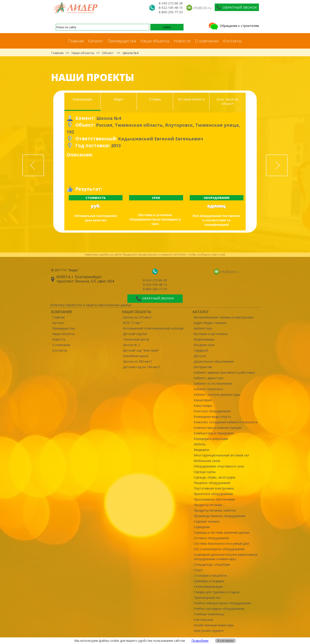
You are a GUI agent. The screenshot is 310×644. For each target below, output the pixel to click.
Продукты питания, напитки (215, 510)
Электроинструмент (209, 631)
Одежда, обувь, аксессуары (214, 477)
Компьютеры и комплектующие (218, 428)
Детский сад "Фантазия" (141, 350)
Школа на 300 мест (137, 361)
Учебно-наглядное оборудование (219, 609)
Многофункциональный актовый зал (221, 455)
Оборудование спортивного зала (219, 466)
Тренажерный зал (207, 598)
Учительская (203, 620)
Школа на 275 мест (137, 317)
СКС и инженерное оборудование (219, 549)
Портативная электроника (214, 488)
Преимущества (122, 41)
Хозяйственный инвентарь (214, 625)
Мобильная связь (207, 461)
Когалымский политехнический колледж (153, 328)
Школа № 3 (131, 345)
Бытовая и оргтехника (211, 334)
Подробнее (200, 641)
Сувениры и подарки (209, 581)
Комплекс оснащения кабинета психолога (226, 422)
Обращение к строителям (233, 26)
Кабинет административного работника (224, 372)
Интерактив (203, 367)
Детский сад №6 (135, 334)
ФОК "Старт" (133, 323)
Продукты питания (208, 505)
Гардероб (201, 350)
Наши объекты (155, 41)
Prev (44, 157)
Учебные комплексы (209, 614)
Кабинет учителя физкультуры (217, 394)
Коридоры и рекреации (211, 439)
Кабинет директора (209, 378)
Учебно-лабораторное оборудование (222, 603)
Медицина (201, 450)
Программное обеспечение (214, 499)
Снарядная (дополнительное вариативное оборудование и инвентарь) (226, 557)
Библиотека (203, 328)
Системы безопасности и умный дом (221, 543)
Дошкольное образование (214, 361)
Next (287, 157)
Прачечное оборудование (213, 494)
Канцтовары (203, 406)
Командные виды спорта (212, 417)
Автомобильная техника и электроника (224, 317)
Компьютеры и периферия (214, 433)
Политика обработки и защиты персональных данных (91, 305)
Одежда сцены (205, 472)
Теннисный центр (136, 339)
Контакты (232, 41)
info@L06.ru (202, 8)
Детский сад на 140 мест (142, 367)
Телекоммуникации (208, 587)
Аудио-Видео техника (210, 323)
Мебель (200, 444)
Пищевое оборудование (212, 483)
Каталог (96, 41)
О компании (207, 41)
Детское (200, 356)
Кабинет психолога (208, 389)
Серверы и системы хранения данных (222, 532)
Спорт (198, 570)
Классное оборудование (212, 411)
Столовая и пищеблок (210, 575)
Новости (182, 41)
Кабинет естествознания (213, 383)
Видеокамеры (204, 339)
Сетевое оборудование (211, 538)
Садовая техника (207, 521)
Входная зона (204, 345)
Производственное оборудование (220, 516)
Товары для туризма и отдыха (216, 592)
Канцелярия (203, 400)
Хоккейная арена (136, 356)
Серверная (202, 527)
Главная (76, 41)
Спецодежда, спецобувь (212, 564)
